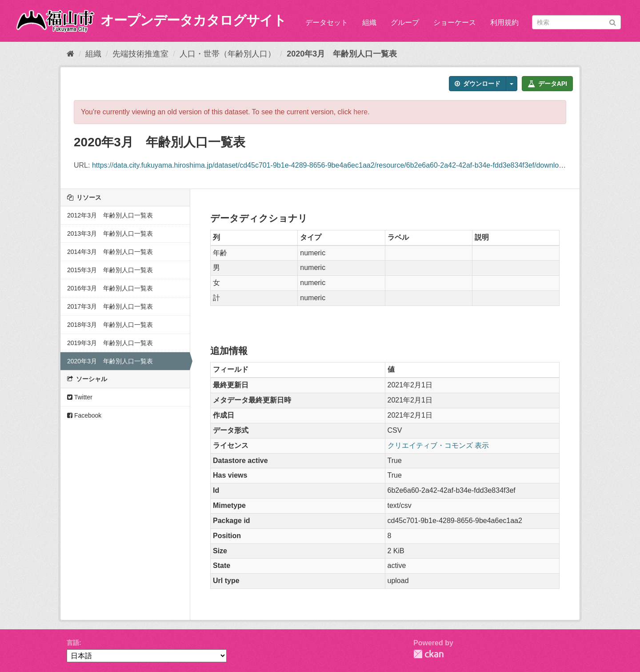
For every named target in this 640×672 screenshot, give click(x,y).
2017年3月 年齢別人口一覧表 (110, 306)
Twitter (80, 397)
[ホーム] (70, 54)
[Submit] (613, 22)
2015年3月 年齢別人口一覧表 (110, 270)
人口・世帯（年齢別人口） (228, 54)
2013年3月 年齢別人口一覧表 (110, 233)
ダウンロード (478, 84)
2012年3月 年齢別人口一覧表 (110, 215)
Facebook (84, 415)
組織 (369, 22)
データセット (327, 22)
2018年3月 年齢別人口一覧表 (110, 325)
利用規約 (504, 22)
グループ (405, 22)
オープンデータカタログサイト (193, 20)
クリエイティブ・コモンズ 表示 (438, 445)
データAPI (547, 84)
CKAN (428, 654)
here (360, 112)
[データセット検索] (576, 22)
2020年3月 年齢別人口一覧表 (342, 54)
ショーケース (455, 22)
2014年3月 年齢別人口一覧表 (110, 252)
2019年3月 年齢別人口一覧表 (110, 343)
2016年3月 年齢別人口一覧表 (110, 288)
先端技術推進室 (140, 54)
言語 (73, 643)
